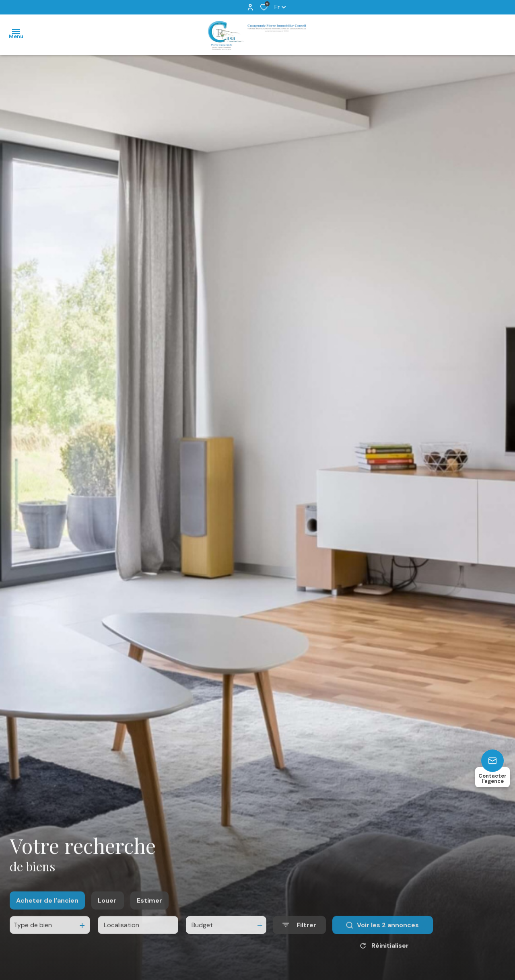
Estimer (149, 909)
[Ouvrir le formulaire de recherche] (299, 934)
